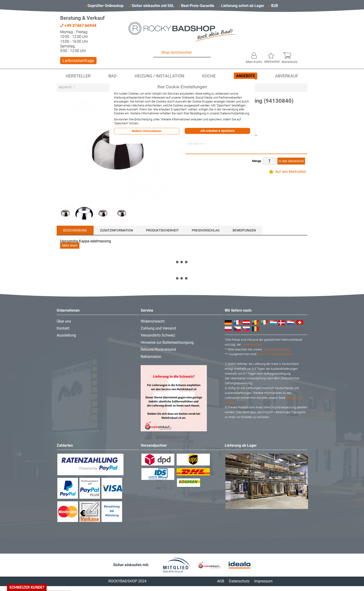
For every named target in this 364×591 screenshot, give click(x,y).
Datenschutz (239, 581)
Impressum (263, 581)
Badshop (65, 87)
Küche (209, 76)
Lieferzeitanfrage (78, 61)
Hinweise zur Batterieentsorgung (167, 342)
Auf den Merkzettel (290, 172)
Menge (257, 161)
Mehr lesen (70, 246)
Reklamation (151, 357)
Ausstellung (66, 335)
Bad (112, 76)
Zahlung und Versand (158, 328)
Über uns (64, 321)
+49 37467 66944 (78, 25)
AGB (221, 581)
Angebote (245, 76)
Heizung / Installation (159, 76)
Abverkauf (287, 76)
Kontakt (63, 328)
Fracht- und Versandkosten (275, 354)
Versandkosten (252, 345)
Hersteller (78, 76)
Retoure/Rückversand (158, 349)
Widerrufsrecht (153, 321)
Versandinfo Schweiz (158, 335)
